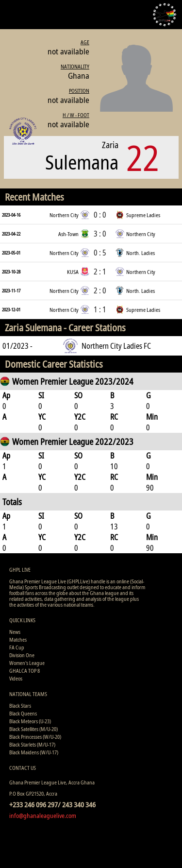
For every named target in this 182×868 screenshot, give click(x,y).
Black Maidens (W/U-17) (34, 752)
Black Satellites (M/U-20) (33, 729)
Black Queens (23, 713)
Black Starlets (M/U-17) (32, 744)
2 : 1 (100, 272)
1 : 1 (100, 309)
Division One (22, 655)
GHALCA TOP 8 (25, 671)
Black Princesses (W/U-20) (35, 737)
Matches (18, 639)
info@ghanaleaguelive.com (43, 816)
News (15, 632)
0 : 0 (100, 215)
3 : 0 (100, 234)
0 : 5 (100, 253)
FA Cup (17, 647)
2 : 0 (100, 290)
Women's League (27, 663)
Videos (16, 678)
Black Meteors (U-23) (30, 721)
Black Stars (20, 706)
